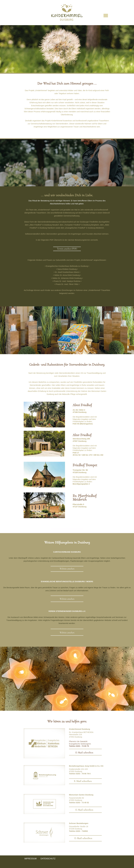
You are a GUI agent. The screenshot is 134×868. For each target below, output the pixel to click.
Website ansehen (67, 569)
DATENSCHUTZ (48, 859)
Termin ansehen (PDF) (67, 249)
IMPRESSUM (31, 859)
